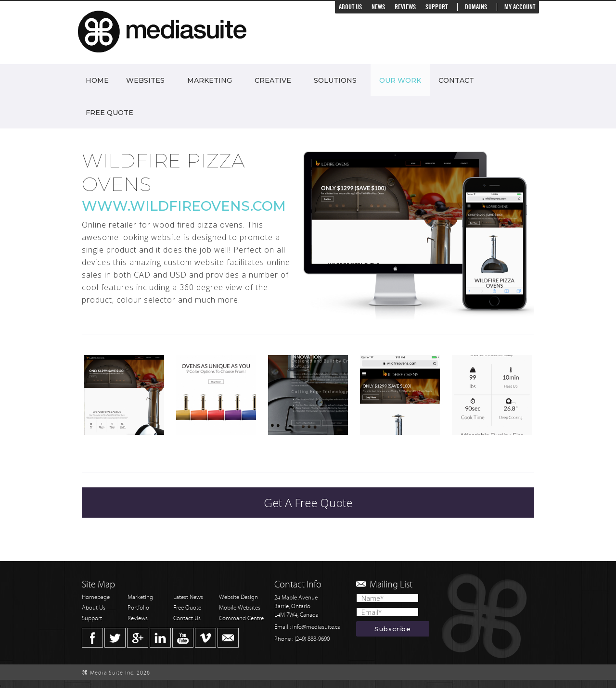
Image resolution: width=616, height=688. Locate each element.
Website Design (238, 597)
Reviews (405, 7)
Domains (476, 7)
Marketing (210, 80)
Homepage (96, 597)
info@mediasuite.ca (316, 627)
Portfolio (138, 608)
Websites (145, 80)
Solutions (335, 80)
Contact (456, 80)
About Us (350, 7)
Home (97, 80)
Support (436, 7)
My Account (520, 7)
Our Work (400, 80)
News (378, 7)
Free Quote (109, 113)
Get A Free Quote (308, 503)
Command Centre (241, 618)
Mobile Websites (240, 608)
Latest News (188, 597)
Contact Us (187, 618)
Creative (273, 80)
